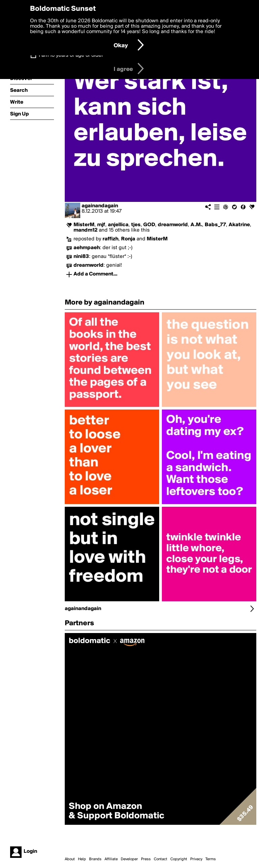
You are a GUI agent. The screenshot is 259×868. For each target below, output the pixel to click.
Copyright (179, 859)
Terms (211, 859)
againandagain (100, 206)
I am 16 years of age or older (71, 55)
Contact (161, 859)
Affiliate (111, 859)
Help (82, 859)
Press (146, 859)
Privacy (196, 859)
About (70, 859)
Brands (95, 859)
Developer (129, 859)
